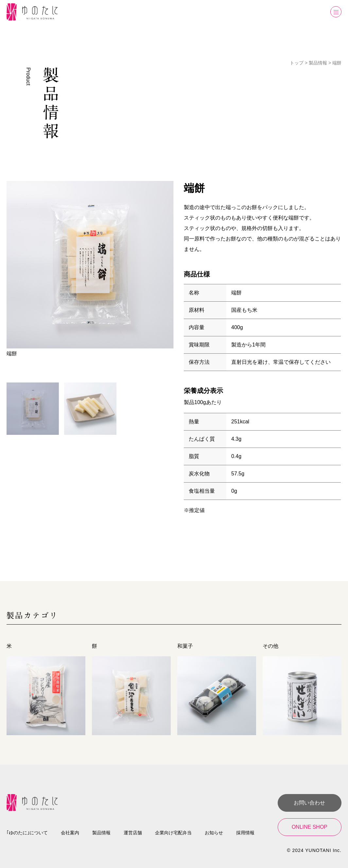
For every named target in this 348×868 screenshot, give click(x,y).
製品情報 (101, 833)
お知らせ (214, 833)
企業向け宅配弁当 (173, 833)
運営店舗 (133, 833)
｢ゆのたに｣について (27, 833)
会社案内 (70, 833)
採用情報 (245, 833)
